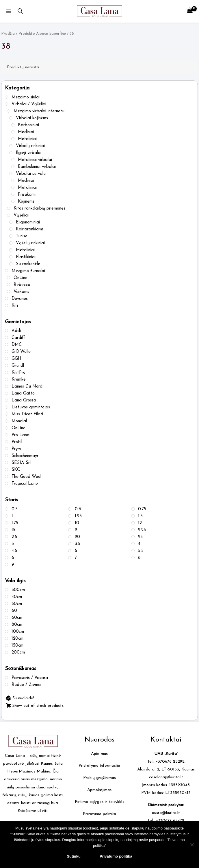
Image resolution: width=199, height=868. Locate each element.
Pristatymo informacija (99, 766)
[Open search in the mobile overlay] (20, 11)
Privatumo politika (100, 814)
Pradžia (8, 34)
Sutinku (74, 856)
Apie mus (99, 754)
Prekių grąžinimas (100, 778)
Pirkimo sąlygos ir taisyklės (100, 802)
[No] (192, 845)
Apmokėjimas (99, 790)
